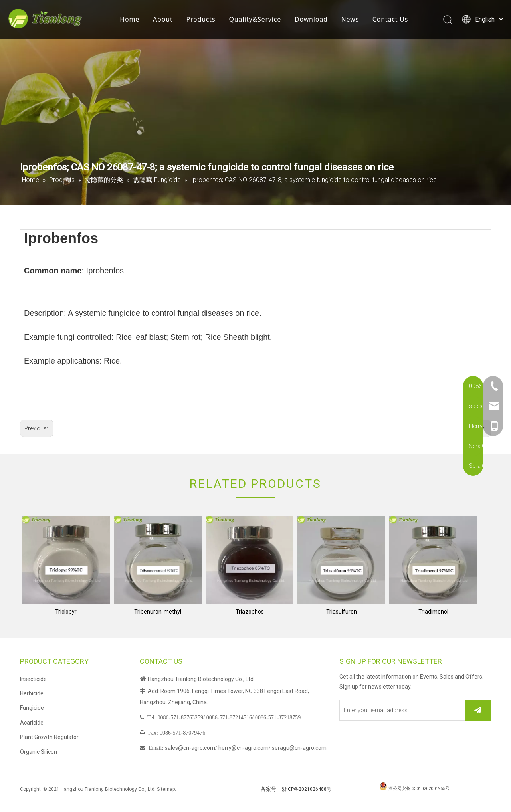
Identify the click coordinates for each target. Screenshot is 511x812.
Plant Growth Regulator (49, 737)
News (355, 22)
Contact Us (395, 22)
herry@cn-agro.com (244, 748)
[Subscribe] (478, 710)
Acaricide (32, 723)
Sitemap (166, 789)
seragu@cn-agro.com (299, 748)
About (167, 22)
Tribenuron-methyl (158, 612)
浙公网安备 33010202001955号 (419, 789)
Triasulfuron (342, 612)
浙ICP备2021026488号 (307, 789)
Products (205, 22)
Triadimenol (433, 612)
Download (316, 22)
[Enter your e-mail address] (400, 710)
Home (134, 22)
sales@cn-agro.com (190, 748)
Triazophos (250, 612)
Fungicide (32, 708)
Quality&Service (260, 22)
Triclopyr (66, 612)
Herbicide (32, 693)
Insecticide (33, 679)
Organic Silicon (39, 752)
